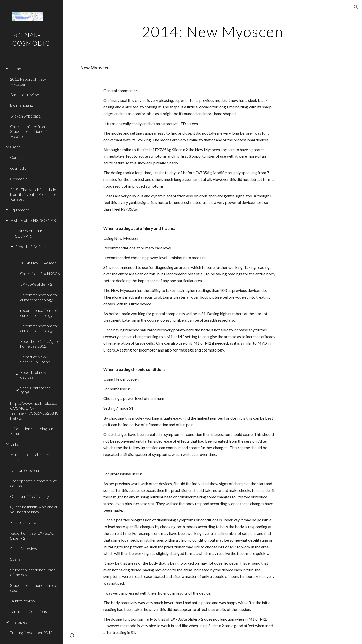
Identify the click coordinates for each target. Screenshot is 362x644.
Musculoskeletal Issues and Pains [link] (33, 457)
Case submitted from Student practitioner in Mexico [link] (29, 131)
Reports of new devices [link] (33, 375)
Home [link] (16, 68)
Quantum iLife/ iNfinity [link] (29, 496)
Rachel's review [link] (23, 522)
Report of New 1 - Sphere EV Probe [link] (36, 359)
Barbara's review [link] (25, 95)
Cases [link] (15, 147)
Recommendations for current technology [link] (39, 297)
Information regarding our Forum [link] (32, 431)
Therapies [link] (19, 622)
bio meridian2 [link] (22, 105)
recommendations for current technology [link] (39, 313)
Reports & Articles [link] (31, 246)
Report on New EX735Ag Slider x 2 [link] (32, 535)
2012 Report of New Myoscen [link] (28, 81)
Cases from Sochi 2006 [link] (40, 274)
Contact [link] (17, 157)
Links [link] (14, 444)
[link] (39, 255)
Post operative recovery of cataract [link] (33, 483)
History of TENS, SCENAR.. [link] (34, 220)
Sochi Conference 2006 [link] (35, 390)
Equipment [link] (19, 210)
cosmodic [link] (18, 168)
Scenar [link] (16, 559)
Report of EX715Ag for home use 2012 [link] (40, 344)
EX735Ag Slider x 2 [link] (36, 284)
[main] (212, 31)
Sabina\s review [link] (24, 548)
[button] (356, 7)
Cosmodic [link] (19, 179)
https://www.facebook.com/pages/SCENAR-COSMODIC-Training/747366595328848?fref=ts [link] (35, 411)
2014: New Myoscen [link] (38, 263)
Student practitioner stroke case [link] (34, 588)
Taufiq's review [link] (23, 601)
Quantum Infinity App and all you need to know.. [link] (34, 509)
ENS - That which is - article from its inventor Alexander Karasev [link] (33, 194)
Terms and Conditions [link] (28, 611)
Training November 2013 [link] (31, 633)
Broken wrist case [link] (26, 116)
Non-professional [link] (25, 470)
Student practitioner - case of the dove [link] (33, 572)
